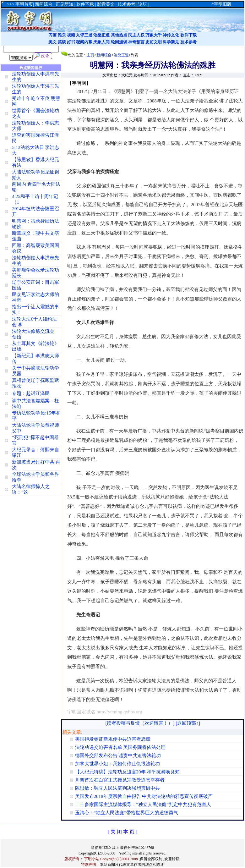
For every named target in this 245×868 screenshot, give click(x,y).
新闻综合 (104, 55)
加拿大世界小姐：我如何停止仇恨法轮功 (117, 764)
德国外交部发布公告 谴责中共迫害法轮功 (118, 755)
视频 (71, 35)
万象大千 (154, 35)
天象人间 (101, 42)
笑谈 (62, 42)
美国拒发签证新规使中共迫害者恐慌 (113, 739)
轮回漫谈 (119, 42)
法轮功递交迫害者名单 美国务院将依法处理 (120, 747)
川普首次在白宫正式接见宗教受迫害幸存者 (120, 780)
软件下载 (188, 35)
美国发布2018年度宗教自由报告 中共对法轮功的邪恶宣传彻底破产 (144, 796)
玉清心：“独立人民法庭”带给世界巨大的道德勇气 (127, 813)
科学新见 (171, 42)
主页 (90, 55)
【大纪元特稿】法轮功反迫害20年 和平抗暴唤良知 (128, 772)
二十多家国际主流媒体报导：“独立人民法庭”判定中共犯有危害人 (143, 805)
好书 (71, 42)
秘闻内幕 (84, 42)
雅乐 (62, 35)
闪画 (52, 35)
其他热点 (119, 35)
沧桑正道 (101, 35)
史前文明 (154, 42)
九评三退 (84, 35)
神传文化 (171, 35)
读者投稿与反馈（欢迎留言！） (140, 723)
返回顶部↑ (188, 723)
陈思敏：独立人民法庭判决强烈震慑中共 (117, 788)
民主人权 (136, 35)
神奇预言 (136, 42)
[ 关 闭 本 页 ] (123, 832)
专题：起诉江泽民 (31, 393)
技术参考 (188, 42)
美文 (52, 42)
